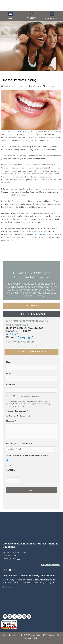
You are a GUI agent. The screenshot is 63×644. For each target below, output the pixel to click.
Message (11, 421)
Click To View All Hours (20, 342)
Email (10, 373)
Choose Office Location (17, 411)
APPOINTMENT (52, 18)
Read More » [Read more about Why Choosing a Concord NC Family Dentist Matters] (7, 587)
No (10, 465)
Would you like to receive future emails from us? (28, 455)
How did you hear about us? (19, 444)
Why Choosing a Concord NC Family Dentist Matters (29, 576)
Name (10, 362)
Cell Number (12, 385)
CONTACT (31, 18)
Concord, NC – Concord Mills (20, 416)
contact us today (14, 237)
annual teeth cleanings (20, 131)
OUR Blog (10, 570)
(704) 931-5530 (25, 337)
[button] (10, 14)
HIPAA (45, 635)
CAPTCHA (10, 470)
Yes (10, 460)
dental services (40, 234)
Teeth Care (50, 86)
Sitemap (52, 635)
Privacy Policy (35, 635)
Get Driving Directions (16, 334)
